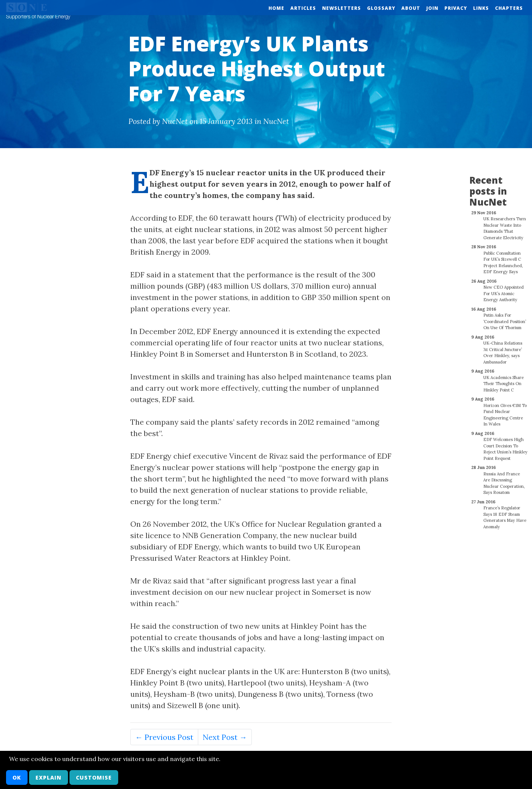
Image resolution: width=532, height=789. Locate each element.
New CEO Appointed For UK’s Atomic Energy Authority (503, 289)
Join (432, 8)
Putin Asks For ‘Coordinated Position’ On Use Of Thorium (505, 317)
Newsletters (342, 8)
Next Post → (225, 737)
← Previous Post (164, 737)
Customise (94, 777)
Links (481, 8)
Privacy (456, 8)
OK (17, 777)
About (411, 8)
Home (276, 8)
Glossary (381, 8)
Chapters (509, 8)
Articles (303, 8)
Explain (49, 777)
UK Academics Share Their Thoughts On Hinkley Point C (503, 380)
